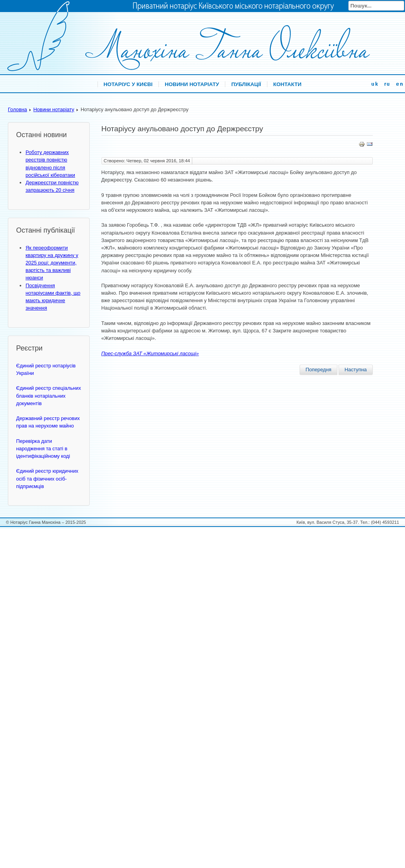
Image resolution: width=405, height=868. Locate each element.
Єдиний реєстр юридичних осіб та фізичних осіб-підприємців (47, 478)
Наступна (355, 370)
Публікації (246, 84)
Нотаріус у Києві (128, 84)
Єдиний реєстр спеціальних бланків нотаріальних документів (49, 395)
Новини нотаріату (192, 84)
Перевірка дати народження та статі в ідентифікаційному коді (43, 449)
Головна (17, 109)
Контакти (287, 84)
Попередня (318, 370)
